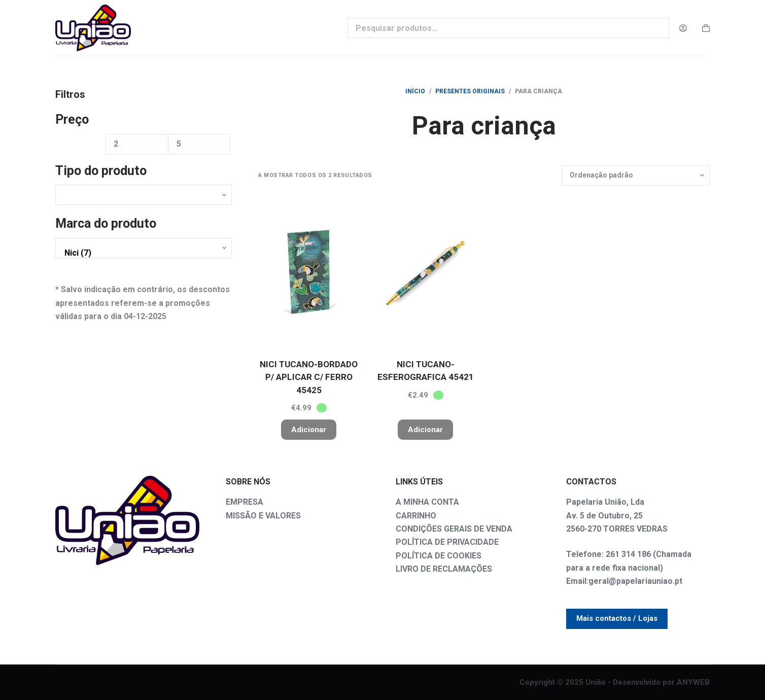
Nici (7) (141, 253)
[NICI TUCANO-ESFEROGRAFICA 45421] (426, 272)
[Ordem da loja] (636, 176)
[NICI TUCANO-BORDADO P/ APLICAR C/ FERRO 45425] (309, 272)
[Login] (683, 28)
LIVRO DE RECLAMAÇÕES (444, 569)
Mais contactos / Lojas (617, 618)
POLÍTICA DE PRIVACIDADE (447, 542)
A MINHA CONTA (427, 502)
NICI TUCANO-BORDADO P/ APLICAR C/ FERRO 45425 (309, 377)
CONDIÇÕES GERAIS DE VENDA (454, 529)
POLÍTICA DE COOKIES (439, 556)
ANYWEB (693, 682)
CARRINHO (416, 516)
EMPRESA (245, 502)
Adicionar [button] (309, 430)
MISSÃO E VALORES (263, 516)
